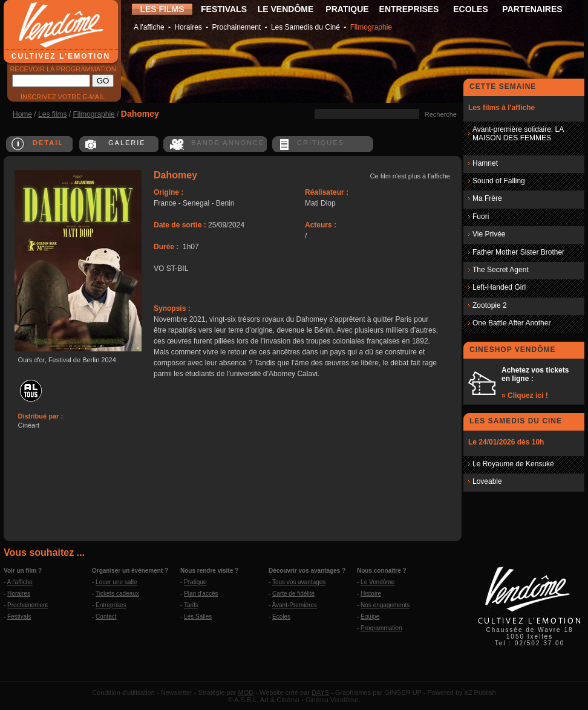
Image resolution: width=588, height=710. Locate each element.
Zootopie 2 (490, 305)
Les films (52, 114)
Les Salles (198, 617)
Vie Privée (489, 234)
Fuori (481, 217)
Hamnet (485, 163)
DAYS (320, 692)
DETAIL (48, 143)
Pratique (195, 582)
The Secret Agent (501, 270)
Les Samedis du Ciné (305, 27)
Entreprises (111, 605)
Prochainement (236, 27)
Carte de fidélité (293, 594)
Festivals (19, 617)
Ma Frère (487, 198)
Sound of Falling (499, 181)
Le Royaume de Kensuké (513, 464)
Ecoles (281, 617)
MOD (246, 692)
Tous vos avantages (299, 582)
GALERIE (127, 143)
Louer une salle (116, 582)
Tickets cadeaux (117, 594)
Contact (106, 617)
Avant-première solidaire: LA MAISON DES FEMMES (518, 134)
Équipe (370, 617)
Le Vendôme (377, 582)
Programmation (381, 628)
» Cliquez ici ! (525, 396)
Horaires (188, 27)
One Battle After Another (511, 323)
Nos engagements (385, 605)
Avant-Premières (295, 605)
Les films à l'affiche (501, 108)
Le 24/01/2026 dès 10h (506, 442)
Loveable (487, 481)
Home (22, 114)
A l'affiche (149, 27)
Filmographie (371, 27)
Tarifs (191, 605)
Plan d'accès (201, 594)
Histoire (371, 594)
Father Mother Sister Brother (518, 252)
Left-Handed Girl (499, 287)
